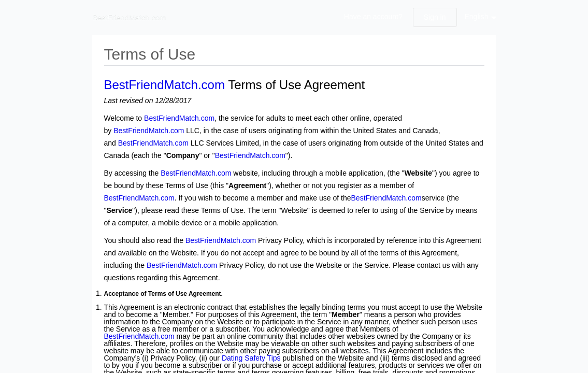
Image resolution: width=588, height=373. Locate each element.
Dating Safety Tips (251, 358)
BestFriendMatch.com (164, 85)
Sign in (435, 17)
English (477, 17)
